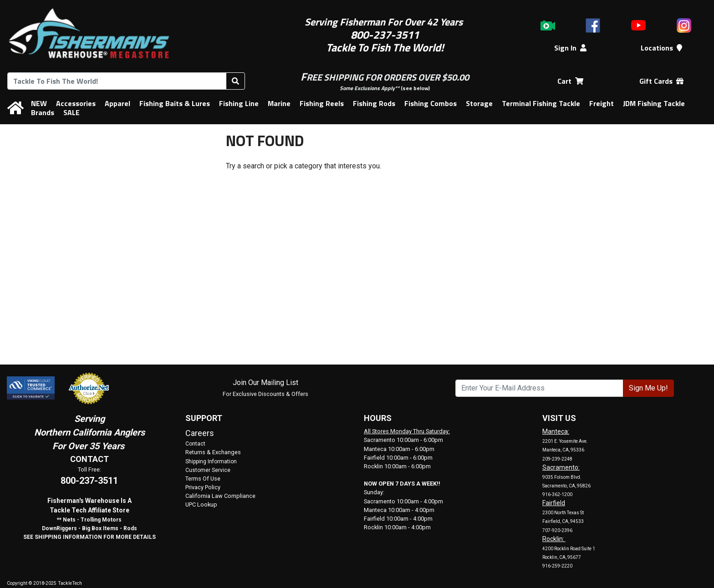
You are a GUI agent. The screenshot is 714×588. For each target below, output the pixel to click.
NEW (39, 103)
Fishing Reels (322, 103)
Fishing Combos (431, 103)
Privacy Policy (203, 487)
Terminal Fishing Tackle (541, 103)
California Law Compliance (220, 496)
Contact (195, 444)
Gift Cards (661, 81)
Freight (602, 103)
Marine (279, 103)
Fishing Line (239, 103)
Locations (661, 48)
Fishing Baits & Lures (175, 103)
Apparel (117, 103)
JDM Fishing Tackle (654, 103)
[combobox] (117, 81)
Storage (479, 103)
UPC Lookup (201, 504)
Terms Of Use (203, 479)
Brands (43, 112)
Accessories (76, 103)
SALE (71, 112)
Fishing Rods (374, 103)
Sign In (570, 48)
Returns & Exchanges (213, 452)
